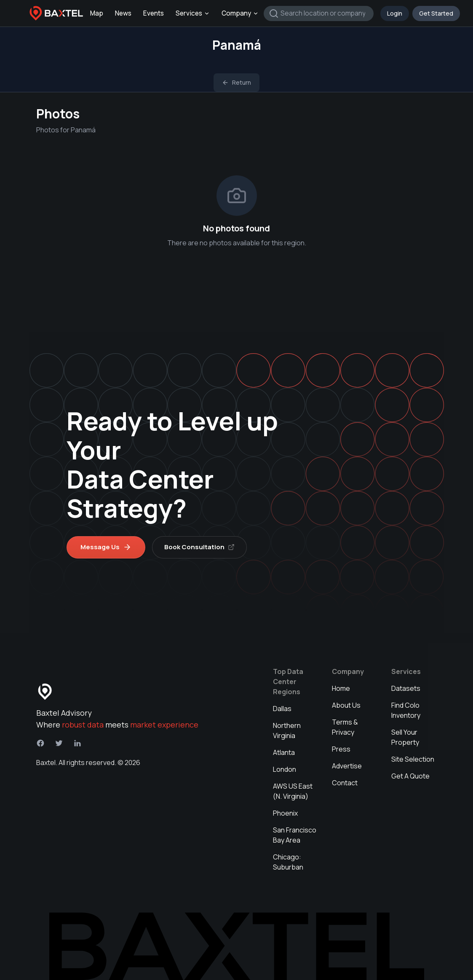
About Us (346, 705)
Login (395, 13)
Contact (345, 783)
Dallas (282, 709)
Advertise (347, 766)
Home (341, 688)
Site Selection (413, 759)
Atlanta (284, 752)
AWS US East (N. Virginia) (293, 791)
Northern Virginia (287, 730)
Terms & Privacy (345, 727)
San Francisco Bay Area (295, 835)
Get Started (436, 13)
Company (240, 13)
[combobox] (319, 13)
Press (341, 749)
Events (154, 13)
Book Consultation (199, 547)
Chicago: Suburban (288, 862)
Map (97, 13)
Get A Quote (410, 776)
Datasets (406, 688)
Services (193, 13)
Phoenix (285, 813)
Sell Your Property (405, 737)
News (123, 13)
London (285, 769)
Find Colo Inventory (406, 710)
